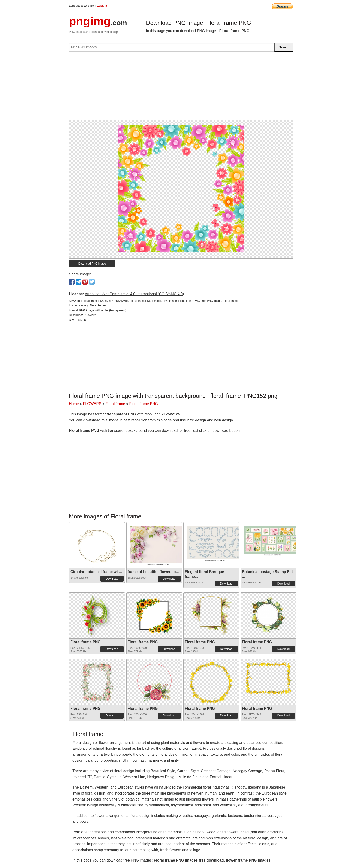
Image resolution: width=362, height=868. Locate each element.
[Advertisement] (181, 88)
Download (112, 579)
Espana (102, 6)
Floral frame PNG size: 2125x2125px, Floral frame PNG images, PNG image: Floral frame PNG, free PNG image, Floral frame (160, 301)
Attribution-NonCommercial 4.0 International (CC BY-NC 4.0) (134, 294)
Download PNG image (92, 264)
